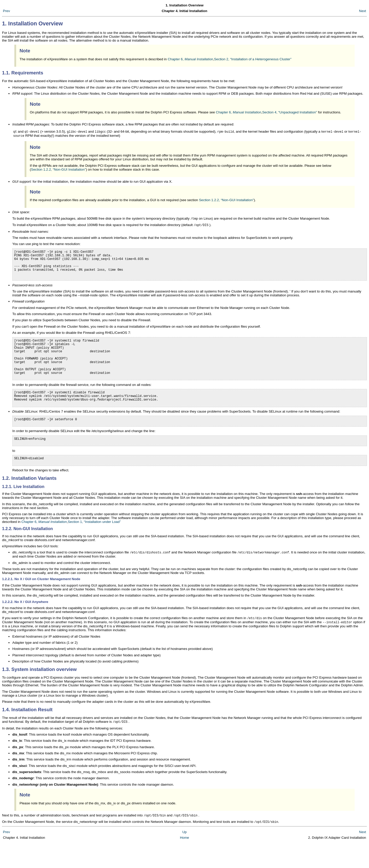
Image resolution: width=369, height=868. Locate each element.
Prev (7, 11)
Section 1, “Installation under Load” (94, 545)
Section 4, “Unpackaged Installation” (290, 112)
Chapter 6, (190, 59)
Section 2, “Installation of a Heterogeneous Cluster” (253, 59)
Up (184, 857)
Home (184, 863)
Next (362, 11)
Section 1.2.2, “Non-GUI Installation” (58, 170)
